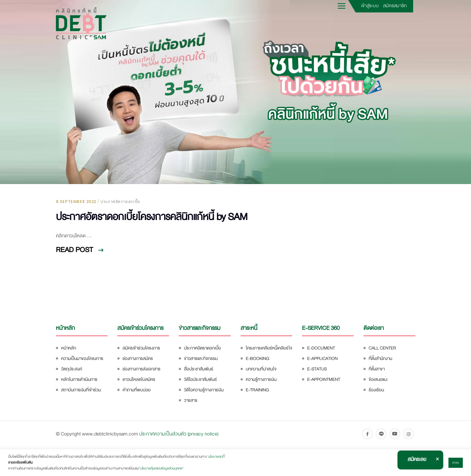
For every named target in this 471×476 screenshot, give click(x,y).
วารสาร (191, 400)
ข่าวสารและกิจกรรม (201, 358)
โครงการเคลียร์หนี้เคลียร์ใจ (269, 348)
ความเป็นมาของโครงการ (82, 358)
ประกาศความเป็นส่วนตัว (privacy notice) (179, 434)
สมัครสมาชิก (395, 6)
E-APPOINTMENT (324, 379)
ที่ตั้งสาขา (377, 369)
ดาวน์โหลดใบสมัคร (139, 379)
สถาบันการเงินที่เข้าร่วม (81, 390)
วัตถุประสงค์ (72, 369)
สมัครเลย (417, 459)
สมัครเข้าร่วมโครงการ (141, 348)
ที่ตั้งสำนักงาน (380, 358)
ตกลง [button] (456, 463)
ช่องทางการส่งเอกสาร (142, 369)
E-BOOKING (258, 358)
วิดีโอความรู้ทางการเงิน (204, 390)
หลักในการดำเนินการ (79, 379)
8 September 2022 (76, 202)
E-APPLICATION (322, 358)
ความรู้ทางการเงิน (261, 379)
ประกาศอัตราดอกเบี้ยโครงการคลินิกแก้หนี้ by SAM (152, 217)
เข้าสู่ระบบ (370, 6)
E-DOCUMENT (321, 348)
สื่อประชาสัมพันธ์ (199, 369)
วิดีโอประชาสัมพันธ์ (200, 379)
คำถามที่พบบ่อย (137, 390)
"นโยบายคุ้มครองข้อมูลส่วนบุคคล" (161, 468)
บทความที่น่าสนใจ (261, 369)
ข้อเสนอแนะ (378, 379)
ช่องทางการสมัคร (138, 358)
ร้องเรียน (376, 390)
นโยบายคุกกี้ (216, 457)
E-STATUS (317, 369)
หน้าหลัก (69, 348)
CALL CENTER (382, 348)
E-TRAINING (257, 390)
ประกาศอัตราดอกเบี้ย (120, 202)
